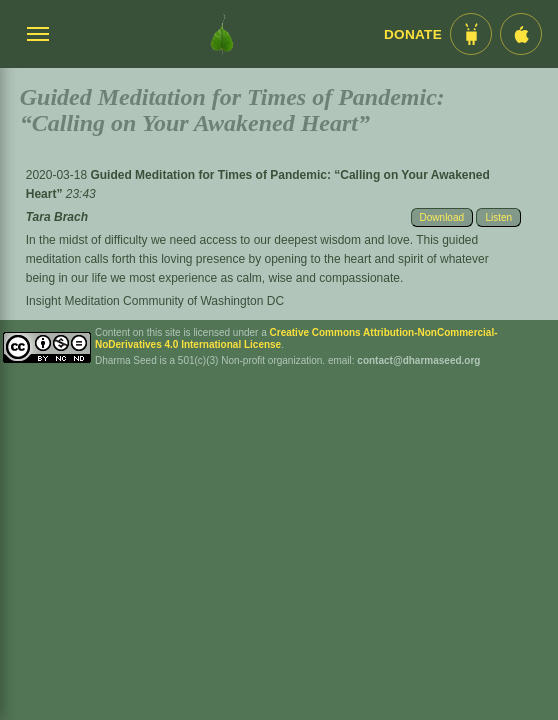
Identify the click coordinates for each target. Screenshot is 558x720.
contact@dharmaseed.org (418, 360)
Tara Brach (57, 217)
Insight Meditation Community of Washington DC (155, 301)
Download (442, 217)
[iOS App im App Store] (521, 34)
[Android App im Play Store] (471, 34)
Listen (498, 217)
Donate (413, 34)
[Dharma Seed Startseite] (222, 34)
